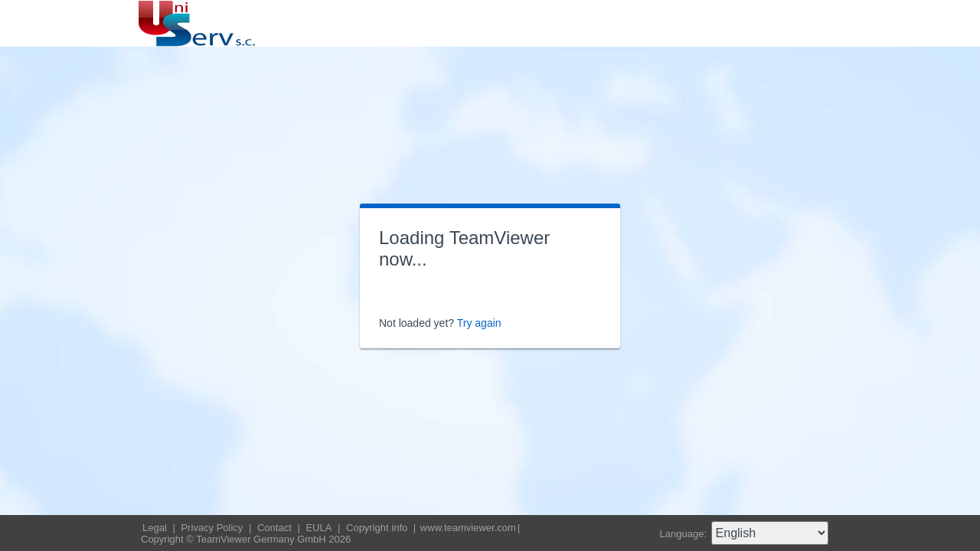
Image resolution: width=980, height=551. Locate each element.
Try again (479, 323)
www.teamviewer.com (468, 528)
